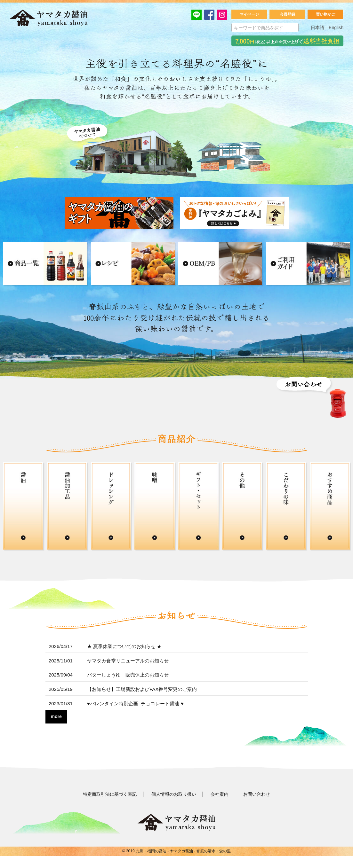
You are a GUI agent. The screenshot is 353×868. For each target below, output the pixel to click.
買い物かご (325, 15)
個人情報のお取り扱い (174, 807)
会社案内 (220, 807)
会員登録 (287, 15)
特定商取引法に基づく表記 (110, 807)
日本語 (317, 28)
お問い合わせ (257, 807)
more (56, 729)
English (336, 28)
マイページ (249, 15)
